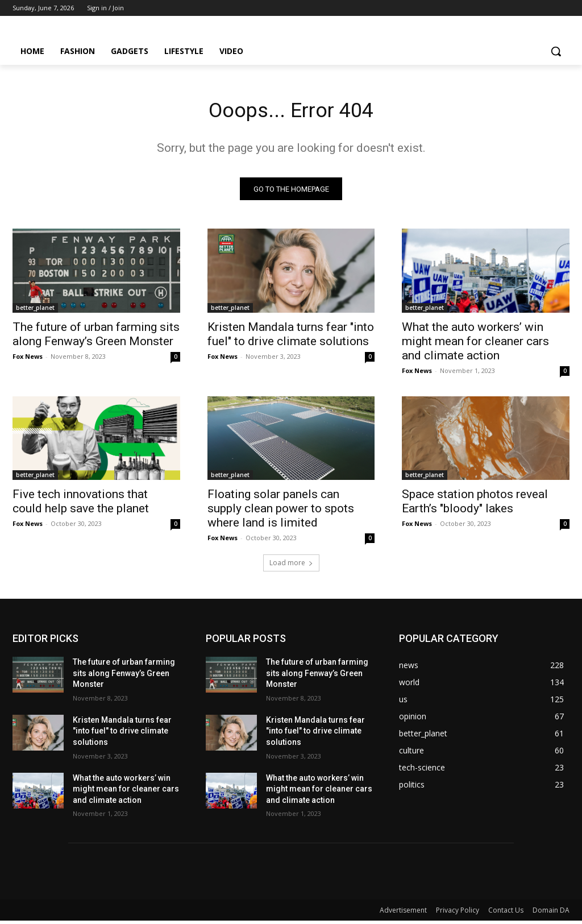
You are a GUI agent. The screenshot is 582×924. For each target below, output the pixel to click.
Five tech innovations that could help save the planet (81, 505)
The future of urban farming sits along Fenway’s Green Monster (96, 337)
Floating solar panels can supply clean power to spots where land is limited (281, 512)
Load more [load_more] (291, 566)
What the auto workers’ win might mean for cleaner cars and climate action (475, 344)
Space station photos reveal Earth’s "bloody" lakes (475, 505)
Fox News (28, 359)
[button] (556, 51)
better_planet (35, 310)
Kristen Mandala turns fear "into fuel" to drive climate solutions (291, 337)
